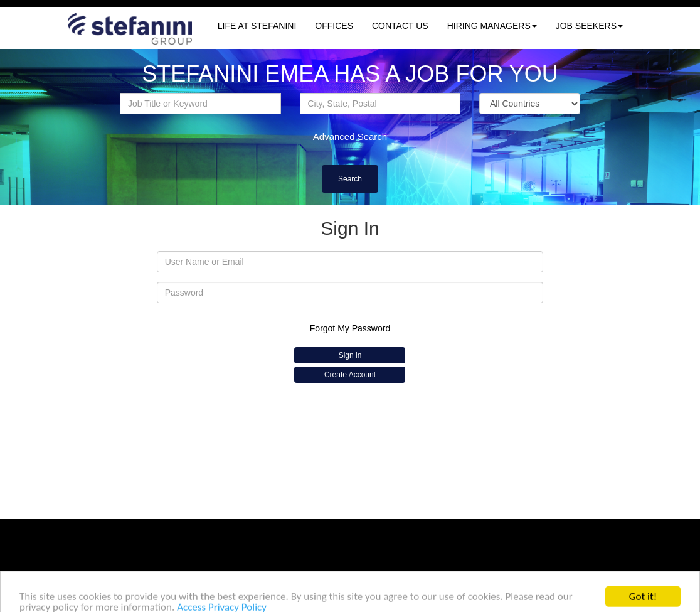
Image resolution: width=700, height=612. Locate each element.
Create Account (350, 375)
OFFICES (334, 26)
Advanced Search (350, 137)
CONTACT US (400, 26)
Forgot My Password (350, 328)
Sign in (350, 355)
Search (350, 179)
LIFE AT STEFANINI (257, 26)
